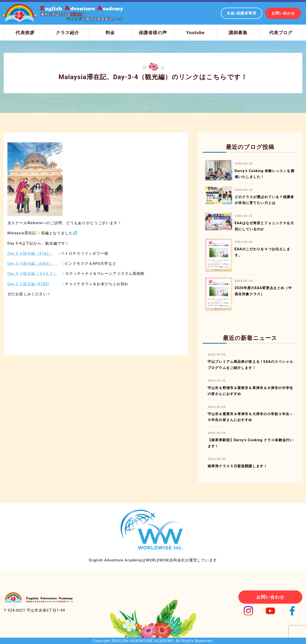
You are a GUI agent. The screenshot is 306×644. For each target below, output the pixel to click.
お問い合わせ (283, 13)
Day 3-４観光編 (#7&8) (28, 284)
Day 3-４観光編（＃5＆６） (32, 274)
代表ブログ (281, 33)
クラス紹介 (68, 33)
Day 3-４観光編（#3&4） (32, 263)
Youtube (196, 33)
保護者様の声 (153, 33)
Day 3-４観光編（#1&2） (30, 253)
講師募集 (238, 33)
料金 (110, 33)
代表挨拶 (25, 33)
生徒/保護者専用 (242, 13)
